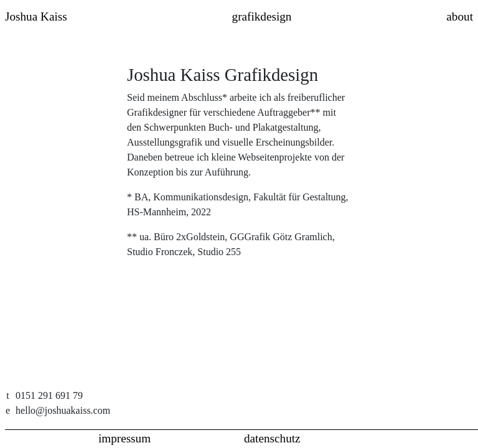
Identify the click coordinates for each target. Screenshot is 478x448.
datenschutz (272, 438)
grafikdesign (262, 16)
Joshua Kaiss (36, 16)
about (460, 16)
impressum (124, 438)
